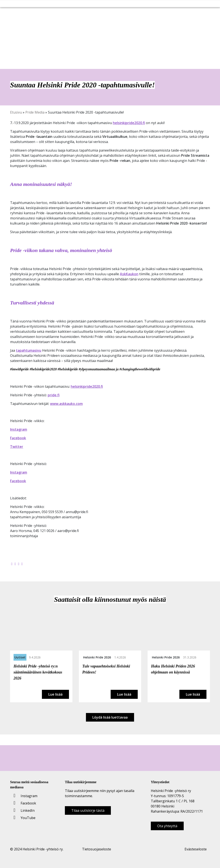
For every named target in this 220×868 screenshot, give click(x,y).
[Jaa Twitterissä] (15, 564)
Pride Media (35, 112)
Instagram (19, 429)
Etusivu (16, 112)
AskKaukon (129, 274)
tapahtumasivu (29, 350)
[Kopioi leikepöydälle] (22, 564)
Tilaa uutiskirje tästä (88, 810)
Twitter (17, 447)
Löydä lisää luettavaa (110, 717)
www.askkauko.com (66, 404)
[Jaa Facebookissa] (12, 564)
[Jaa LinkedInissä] (19, 564)
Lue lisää (55, 694)
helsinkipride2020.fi (129, 123)
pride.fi (54, 395)
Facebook (18, 438)
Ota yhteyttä (167, 826)
